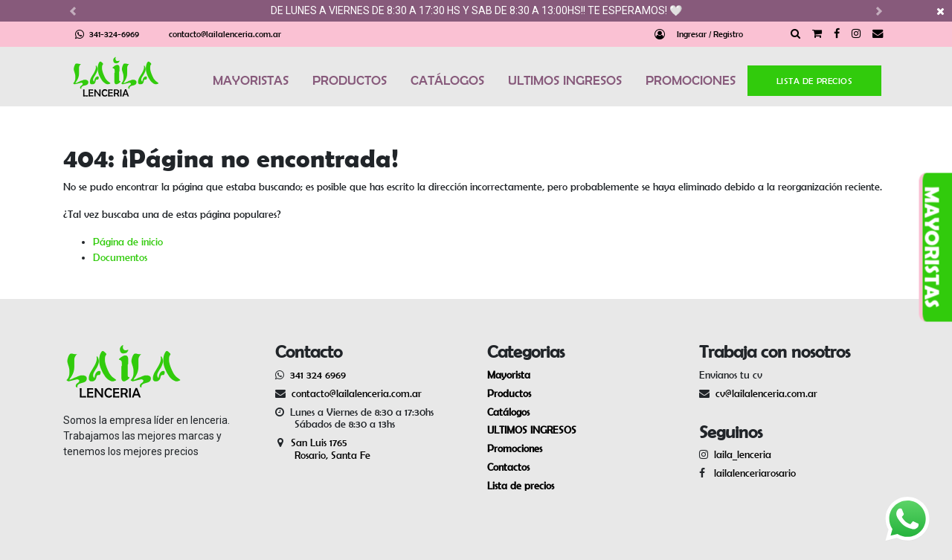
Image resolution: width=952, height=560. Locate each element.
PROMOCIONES (691, 80)
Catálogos (508, 412)
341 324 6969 (318, 375)
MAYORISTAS (251, 80)
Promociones (515, 448)
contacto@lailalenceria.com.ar (225, 34)
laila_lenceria (743, 454)
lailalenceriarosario (752, 473)
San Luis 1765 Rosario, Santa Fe (323, 449)
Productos (509, 393)
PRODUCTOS (350, 80)
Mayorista (509, 375)
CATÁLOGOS (447, 80)
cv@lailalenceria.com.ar (766, 393)
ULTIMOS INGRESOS (565, 80)
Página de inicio (128, 242)
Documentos (120, 257)
